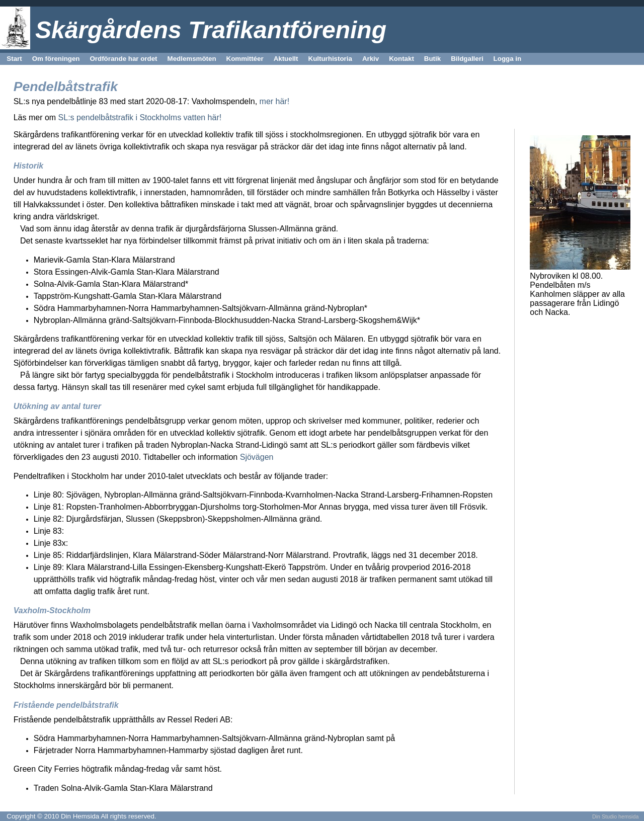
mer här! (275, 101)
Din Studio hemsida (615, 816)
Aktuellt (286, 59)
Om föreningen (56, 59)
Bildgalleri (467, 59)
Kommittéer (245, 59)
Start (14, 59)
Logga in (508, 59)
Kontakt (401, 59)
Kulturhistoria (330, 59)
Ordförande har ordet (123, 59)
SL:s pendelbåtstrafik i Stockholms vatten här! (140, 117)
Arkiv (371, 59)
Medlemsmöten (192, 59)
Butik (432, 59)
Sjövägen (255, 457)
